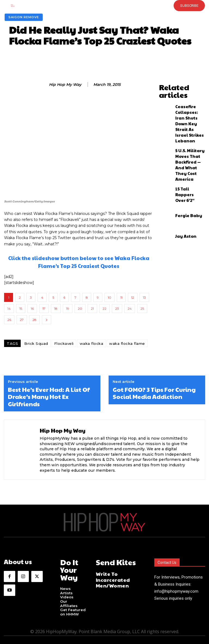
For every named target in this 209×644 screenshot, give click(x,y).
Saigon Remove (24, 17)
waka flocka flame (127, 343)
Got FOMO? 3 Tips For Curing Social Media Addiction (154, 393)
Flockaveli (64, 343)
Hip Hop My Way (65, 85)
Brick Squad (36, 343)
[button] (96, 5)
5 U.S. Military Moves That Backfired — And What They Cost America (188, 126)
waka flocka (92, 343)
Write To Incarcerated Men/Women (118, 574)
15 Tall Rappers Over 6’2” (187, 148)
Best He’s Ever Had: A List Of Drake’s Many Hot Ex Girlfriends (49, 397)
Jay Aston (182, 189)
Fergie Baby (185, 169)
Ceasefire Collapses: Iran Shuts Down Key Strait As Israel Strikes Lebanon (188, 103)
